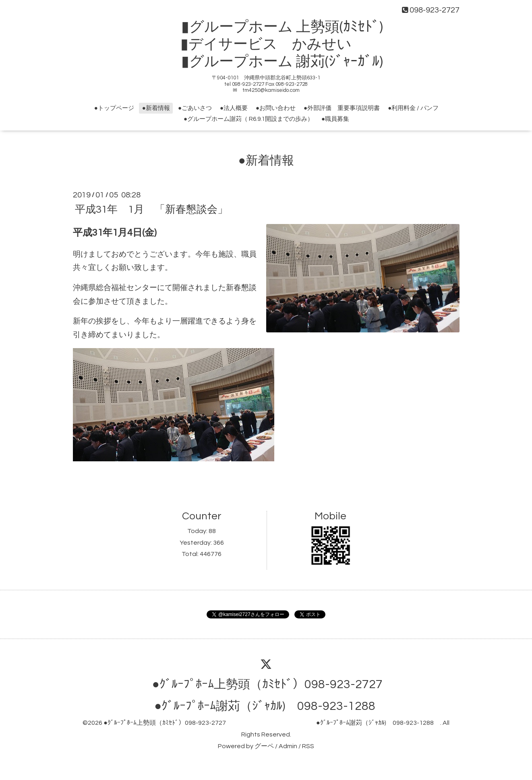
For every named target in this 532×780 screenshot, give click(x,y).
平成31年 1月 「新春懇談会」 (151, 209)
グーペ (264, 746)
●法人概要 (234, 108)
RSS (308, 746)
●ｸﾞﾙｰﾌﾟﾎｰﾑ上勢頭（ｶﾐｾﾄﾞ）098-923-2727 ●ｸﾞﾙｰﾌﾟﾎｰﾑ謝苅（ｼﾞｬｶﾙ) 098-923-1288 (272, 723)
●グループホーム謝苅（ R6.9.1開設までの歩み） (248, 119)
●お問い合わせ (276, 108)
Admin (288, 746)
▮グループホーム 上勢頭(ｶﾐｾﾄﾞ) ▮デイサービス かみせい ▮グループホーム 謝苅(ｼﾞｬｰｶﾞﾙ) (273, 44)
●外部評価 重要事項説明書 (342, 108)
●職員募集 (335, 119)
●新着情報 (156, 108)
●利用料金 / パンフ (413, 108)
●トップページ (114, 108)
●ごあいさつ (195, 108)
